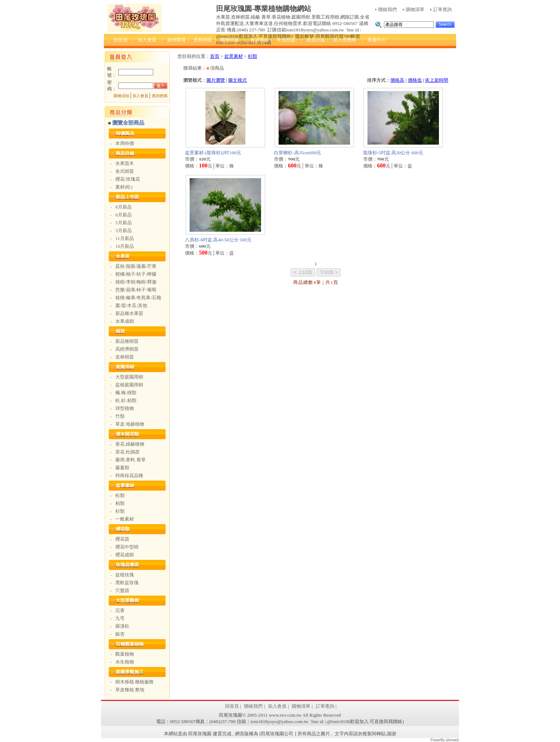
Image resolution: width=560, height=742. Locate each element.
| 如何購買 (174, 40)
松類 (120, 495)
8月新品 (124, 207)
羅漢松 (122, 626)
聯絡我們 (386, 9)
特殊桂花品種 (129, 475)
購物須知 (121, 96)
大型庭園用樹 (129, 377)
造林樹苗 (125, 357)
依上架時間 (437, 80)
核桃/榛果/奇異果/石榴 (138, 298)
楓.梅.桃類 (126, 393)
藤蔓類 (122, 468)
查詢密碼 (160, 96)
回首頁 (232, 706)
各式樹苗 (125, 171)
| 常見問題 (283, 40)
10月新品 (125, 246)
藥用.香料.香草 (131, 460)
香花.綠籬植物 (130, 444)
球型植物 (125, 408)
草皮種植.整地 (130, 690)
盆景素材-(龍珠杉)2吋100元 (213, 153)
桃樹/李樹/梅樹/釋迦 (136, 282)
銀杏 (120, 634)
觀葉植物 (125, 654)
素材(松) (124, 187)
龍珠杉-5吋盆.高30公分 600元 (393, 153)
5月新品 (124, 223)
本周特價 (125, 143)
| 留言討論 (313, 40)
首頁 (215, 56)
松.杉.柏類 (126, 400)
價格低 (415, 80)
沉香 (120, 610)
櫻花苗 (122, 539)
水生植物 (125, 662)
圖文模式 (237, 80)
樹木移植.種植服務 (134, 682)
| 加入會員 (145, 40)
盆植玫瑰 (125, 575)
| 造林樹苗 (200, 40)
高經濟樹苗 (127, 349)
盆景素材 (234, 56)
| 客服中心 (374, 40)
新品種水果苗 (129, 313)
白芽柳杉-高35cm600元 (297, 153)
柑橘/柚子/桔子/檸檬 (136, 274)
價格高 (397, 80)
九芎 (120, 618)
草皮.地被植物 (130, 424)
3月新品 (124, 230)
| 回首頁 (118, 40)
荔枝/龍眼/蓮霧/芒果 (136, 266)
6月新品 (124, 215)
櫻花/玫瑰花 (128, 179)
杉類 (120, 511)
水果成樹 (125, 321)
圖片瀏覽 (216, 80)
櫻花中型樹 (127, 547)
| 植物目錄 (227, 40)
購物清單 (414, 9)
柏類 (120, 503)
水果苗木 (125, 163)
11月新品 (125, 238)
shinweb (452, 740)
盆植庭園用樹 (129, 385)
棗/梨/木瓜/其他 (131, 305)
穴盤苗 (122, 590)
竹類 (120, 416)
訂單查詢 (441, 9)
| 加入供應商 (342, 40)
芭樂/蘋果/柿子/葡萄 (136, 290)
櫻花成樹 (125, 555)
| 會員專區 (257, 40)
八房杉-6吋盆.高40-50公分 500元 (218, 240)
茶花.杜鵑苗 (127, 452)
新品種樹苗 (127, 341)
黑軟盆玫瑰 (127, 583)
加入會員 (140, 96)
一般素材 (125, 519)
